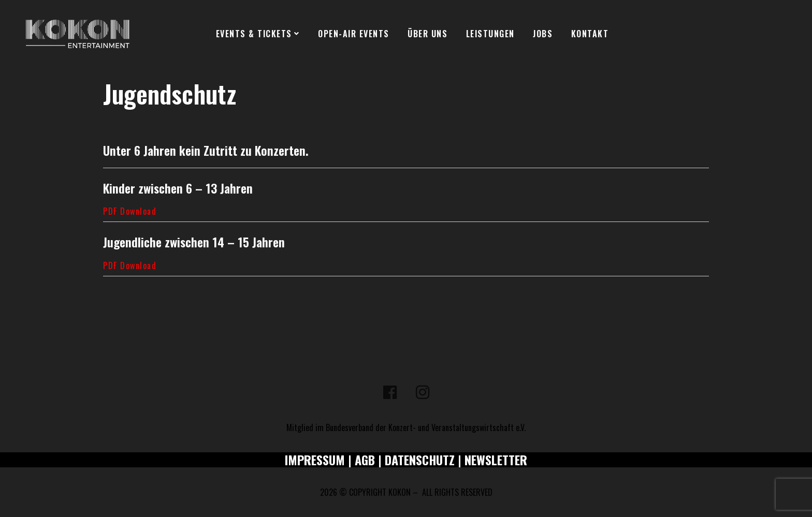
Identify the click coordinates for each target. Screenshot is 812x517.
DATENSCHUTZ (420, 460)
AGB (365, 460)
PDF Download (130, 211)
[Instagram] (423, 392)
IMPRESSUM (315, 460)
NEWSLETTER (496, 460)
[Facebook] (390, 392)
